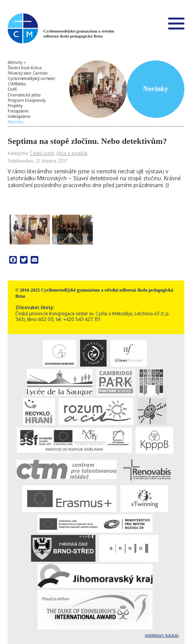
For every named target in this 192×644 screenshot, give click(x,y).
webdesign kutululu (162, 635)
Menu (176, 23)
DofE (12, 89)
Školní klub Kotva (25, 68)
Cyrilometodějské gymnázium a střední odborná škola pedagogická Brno (79, 33)
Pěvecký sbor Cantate (28, 73)
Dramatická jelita (24, 95)
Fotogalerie (18, 111)
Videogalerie (19, 116)
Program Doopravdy (27, 100)
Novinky (16, 122)
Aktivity (15, 62)
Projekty (15, 106)
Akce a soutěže (72, 153)
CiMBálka (17, 84)
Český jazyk (42, 153)
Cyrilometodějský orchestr (31, 78)
